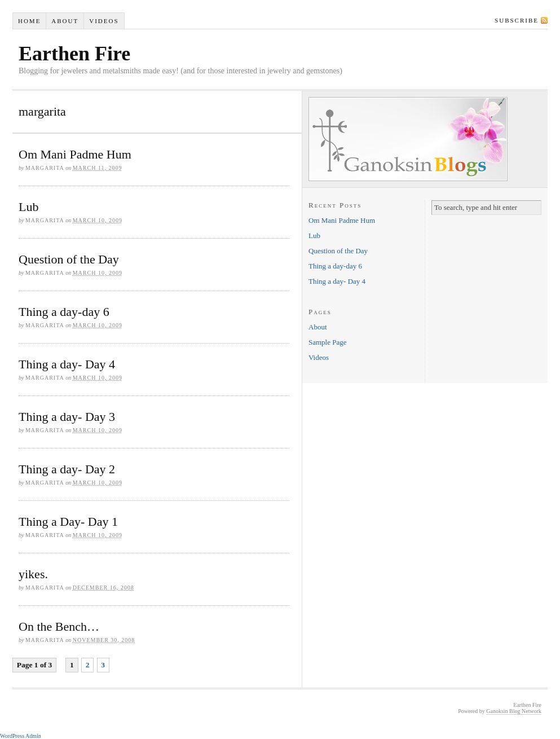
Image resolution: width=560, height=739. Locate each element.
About (65, 21)
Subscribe (517, 20)
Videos (104, 21)
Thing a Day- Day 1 (68, 522)
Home (29, 21)
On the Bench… (59, 626)
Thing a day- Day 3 (67, 417)
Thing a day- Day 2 (67, 469)
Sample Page (328, 342)
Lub (28, 207)
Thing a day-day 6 (64, 312)
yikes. (33, 574)
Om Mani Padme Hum (75, 154)
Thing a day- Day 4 (67, 364)
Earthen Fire (74, 54)
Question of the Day (69, 259)
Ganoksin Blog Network (514, 711)
